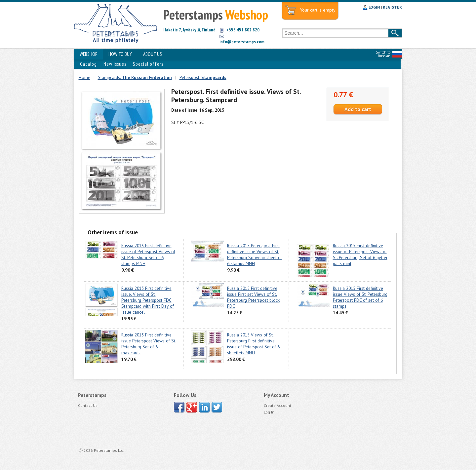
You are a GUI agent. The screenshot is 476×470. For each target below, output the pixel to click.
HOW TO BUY (120, 54)
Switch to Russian (383, 54)
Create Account (278, 405)
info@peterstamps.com (242, 42)
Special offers (148, 64)
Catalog (88, 64)
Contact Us (88, 405)
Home (84, 77)
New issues (115, 64)
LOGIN (374, 7)
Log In (269, 412)
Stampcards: (135, 77)
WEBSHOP (88, 54)
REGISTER (392, 7)
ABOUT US (153, 54)
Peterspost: (203, 77)
